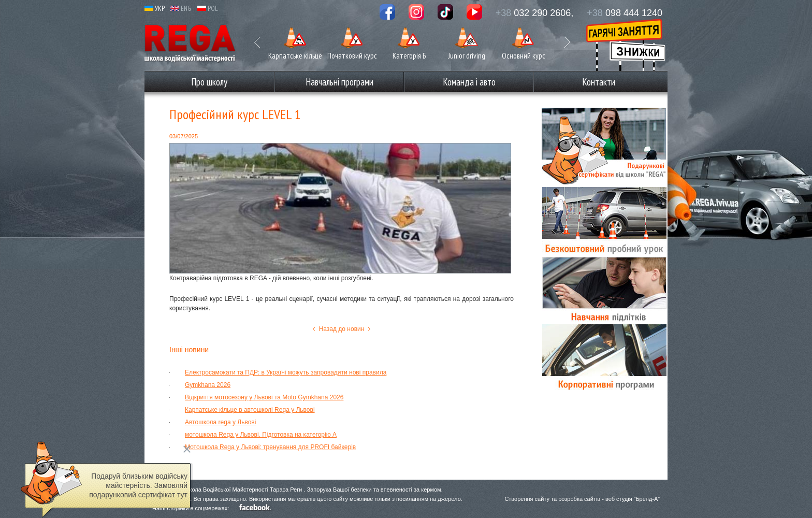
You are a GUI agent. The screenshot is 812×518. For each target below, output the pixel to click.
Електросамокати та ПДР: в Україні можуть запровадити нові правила (286, 372)
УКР (155, 9)
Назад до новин (342, 329)
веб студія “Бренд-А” (633, 499)
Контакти (599, 82)
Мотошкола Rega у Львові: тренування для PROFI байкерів (270, 447)
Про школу (209, 82)
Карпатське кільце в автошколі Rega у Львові (250, 410)
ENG (181, 9)
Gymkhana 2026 (208, 385)
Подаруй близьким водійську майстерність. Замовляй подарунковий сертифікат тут (138, 485)
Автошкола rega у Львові (220, 422)
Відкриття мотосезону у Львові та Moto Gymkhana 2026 (264, 397)
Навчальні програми (339, 82)
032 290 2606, (535, 13)
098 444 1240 (625, 13)
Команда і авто (469, 82)
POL (208, 9)
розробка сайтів (579, 499)
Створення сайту (527, 499)
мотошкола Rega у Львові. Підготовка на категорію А (261, 435)
